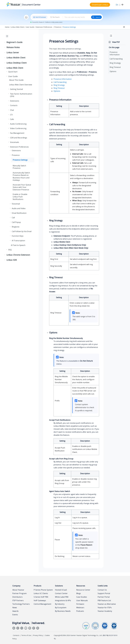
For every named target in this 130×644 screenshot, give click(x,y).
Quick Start (13, 72)
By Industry (60, 604)
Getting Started (16, 89)
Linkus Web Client (18, 27)
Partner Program (19, 593)
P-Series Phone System (43, 590)
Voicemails (15, 142)
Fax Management (17, 133)
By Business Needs (63, 611)
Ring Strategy (59, 85)
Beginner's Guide (14, 42)
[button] (5, 42)
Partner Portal (104, 597)
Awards (15, 611)
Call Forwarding (60, 82)
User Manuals (82, 600)
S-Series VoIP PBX (41, 597)
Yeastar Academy (105, 611)
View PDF (116, 42)
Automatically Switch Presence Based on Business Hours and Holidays (21, 176)
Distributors (17, 597)
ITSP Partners (18, 600)
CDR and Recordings (19, 138)
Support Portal (104, 593)
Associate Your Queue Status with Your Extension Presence (22, 187)
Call (13, 218)
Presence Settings (69, 27)
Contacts (14, 105)
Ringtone (16, 227)
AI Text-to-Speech (18, 245)
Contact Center (61, 593)
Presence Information (63, 79)
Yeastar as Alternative (107, 604)
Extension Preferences (44, 27)
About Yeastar (18, 590)
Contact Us (102, 590)
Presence (58, 27)
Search (96, 17)
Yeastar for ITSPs (105, 608)
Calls (12, 119)
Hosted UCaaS (61, 590)
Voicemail (16, 204)
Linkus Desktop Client (17, 63)
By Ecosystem (61, 608)
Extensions (15, 101)
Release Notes (13, 47)
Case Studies (82, 597)
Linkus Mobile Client (16, 58)
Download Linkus (100, 5)
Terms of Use (26, 635)
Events (15, 615)
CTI (11, 115)
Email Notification (19, 213)
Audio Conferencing (18, 124)
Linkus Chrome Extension (18, 255)
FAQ (10, 250)
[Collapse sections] (124, 27)
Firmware (80, 604)
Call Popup (16, 222)
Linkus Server (13, 52)
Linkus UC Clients (41, 593)
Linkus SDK (12, 260)
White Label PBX (62, 597)
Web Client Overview (21, 85)
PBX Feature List (104, 600)
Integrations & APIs (63, 600)
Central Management (42, 604)
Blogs (79, 593)
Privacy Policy (38, 635)
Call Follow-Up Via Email (22, 231)
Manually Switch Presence (19, 167)
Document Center (31, 5)
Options (57, 91)
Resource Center (83, 590)
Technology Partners (21, 604)
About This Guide (16, 80)
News (15, 608)
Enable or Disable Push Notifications (20, 197)
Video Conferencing (18, 128)
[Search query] (77, 17)
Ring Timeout (59, 88)
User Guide (30, 27)
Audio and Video (19, 208)
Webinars (80, 608)
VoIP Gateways (40, 600)
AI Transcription (18, 241)
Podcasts (80, 611)
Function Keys (18, 236)
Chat (12, 110)
